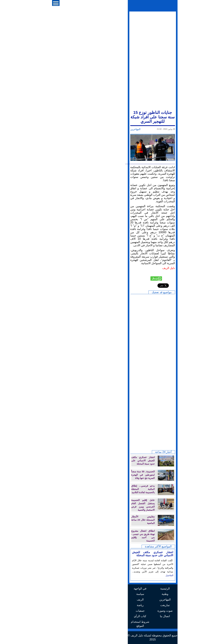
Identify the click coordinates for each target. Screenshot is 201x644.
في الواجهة (88, 589)
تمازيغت (113, 605)
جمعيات (88, 611)
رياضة (88, 605)
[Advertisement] (101, 61)
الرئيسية (113, 589)
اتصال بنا (113, 616)
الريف (88, 600)
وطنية (113, 594)
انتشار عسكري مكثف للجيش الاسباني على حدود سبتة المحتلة (101, 554)
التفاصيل (117, 575)
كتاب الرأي (88, 616)
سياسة (88, 594)
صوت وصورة (113, 611)
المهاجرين (83, 129)
